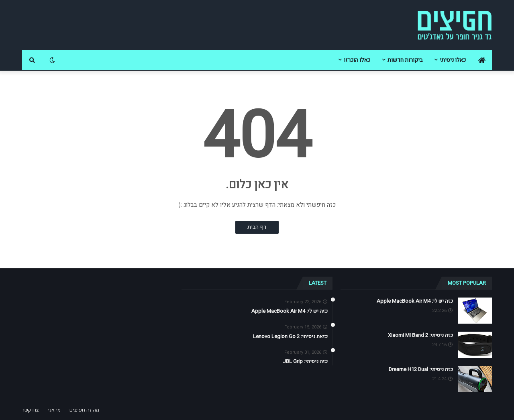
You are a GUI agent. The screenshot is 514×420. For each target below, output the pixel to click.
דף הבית (257, 227)
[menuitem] (482, 60)
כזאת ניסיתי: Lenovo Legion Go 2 (290, 336)
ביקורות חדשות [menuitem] (405, 60)
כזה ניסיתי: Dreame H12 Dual (421, 369)
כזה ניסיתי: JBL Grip (305, 361)
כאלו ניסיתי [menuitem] (453, 60)
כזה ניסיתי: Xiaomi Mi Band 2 (420, 335)
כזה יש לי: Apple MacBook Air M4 (415, 301)
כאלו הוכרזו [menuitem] (357, 60)
